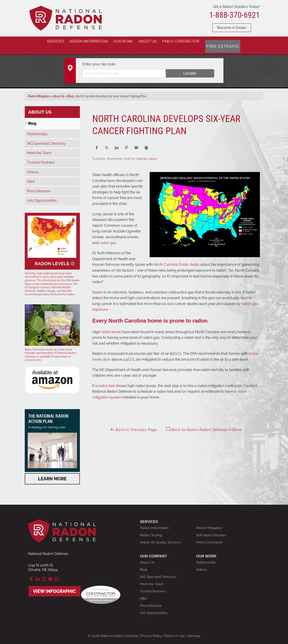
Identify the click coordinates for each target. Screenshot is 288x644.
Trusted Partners (41, 156)
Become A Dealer (232, 28)
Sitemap (194, 630)
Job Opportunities (42, 194)
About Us (40, 106)
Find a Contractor (210, 536)
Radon (98, 286)
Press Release (39, 185)
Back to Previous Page (134, 423)
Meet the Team (39, 147)
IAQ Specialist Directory (46, 137)
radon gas (108, 237)
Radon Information (154, 522)
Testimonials (37, 128)
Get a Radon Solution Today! (236, 7)
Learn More (52, 473)
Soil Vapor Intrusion (211, 529)
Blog (32, 117)
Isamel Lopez (147, 153)
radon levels (111, 326)
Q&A (31, 175)
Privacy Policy (151, 630)
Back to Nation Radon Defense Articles (204, 423)
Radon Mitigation (209, 522)
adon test (107, 380)
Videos (33, 166)
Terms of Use (175, 630)
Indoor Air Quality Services (160, 536)
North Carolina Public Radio (177, 258)
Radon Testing (151, 529)
